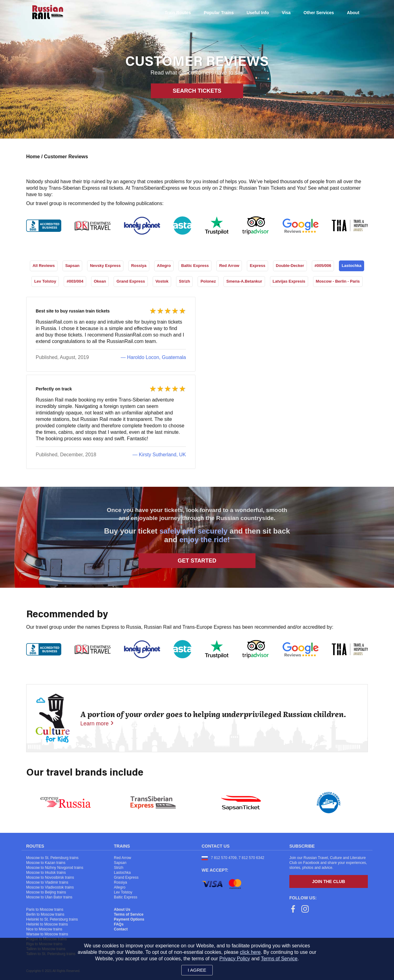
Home (34, 157)
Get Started (197, 561)
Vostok (162, 281)
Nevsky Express (105, 266)
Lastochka (352, 266)
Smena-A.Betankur (244, 281)
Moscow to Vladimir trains (47, 882)
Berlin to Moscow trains (45, 914)
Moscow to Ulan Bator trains (49, 897)
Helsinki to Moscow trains (47, 924)
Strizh (184, 281)
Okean (100, 281)
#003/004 (75, 281)
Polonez (208, 281)
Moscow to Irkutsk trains (46, 873)
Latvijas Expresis (289, 281)
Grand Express (131, 281)
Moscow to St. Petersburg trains (52, 858)
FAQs (119, 924)
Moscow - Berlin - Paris (338, 281)
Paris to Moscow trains (45, 909)
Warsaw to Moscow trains (47, 934)
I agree (197, 970)
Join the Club (329, 881)
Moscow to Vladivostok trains (50, 887)
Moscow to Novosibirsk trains (50, 877)
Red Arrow (229, 266)
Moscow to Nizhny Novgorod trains (55, 868)
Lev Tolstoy (45, 281)
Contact (121, 929)
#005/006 (323, 266)
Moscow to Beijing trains (46, 892)
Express (257, 266)
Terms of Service (129, 914)
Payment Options (129, 919)
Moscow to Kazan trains (46, 863)
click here (250, 952)
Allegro (164, 266)
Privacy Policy (235, 959)
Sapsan (72, 266)
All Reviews (44, 266)
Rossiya (139, 266)
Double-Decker (290, 266)
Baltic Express (195, 266)
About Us (122, 909)
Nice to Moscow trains (44, 929)
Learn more (94, 724)
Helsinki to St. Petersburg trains (52, 919)
